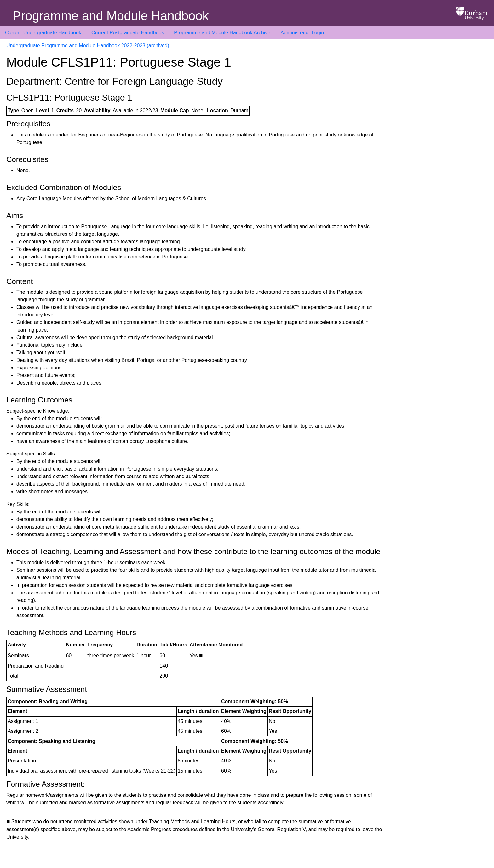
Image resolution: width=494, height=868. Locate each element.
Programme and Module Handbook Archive (222, 33)
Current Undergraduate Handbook (43, 33)
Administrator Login (302, 33)
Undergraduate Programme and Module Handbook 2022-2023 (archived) (88, 46)
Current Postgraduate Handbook (128, 33)
